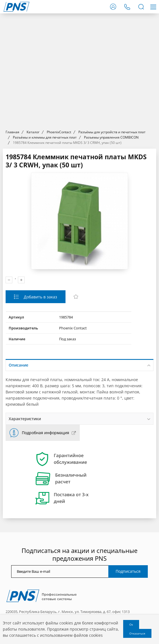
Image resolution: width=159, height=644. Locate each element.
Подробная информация (45, 433)
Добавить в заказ (40, 297)
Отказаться (137, 633)
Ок (131, 624)
